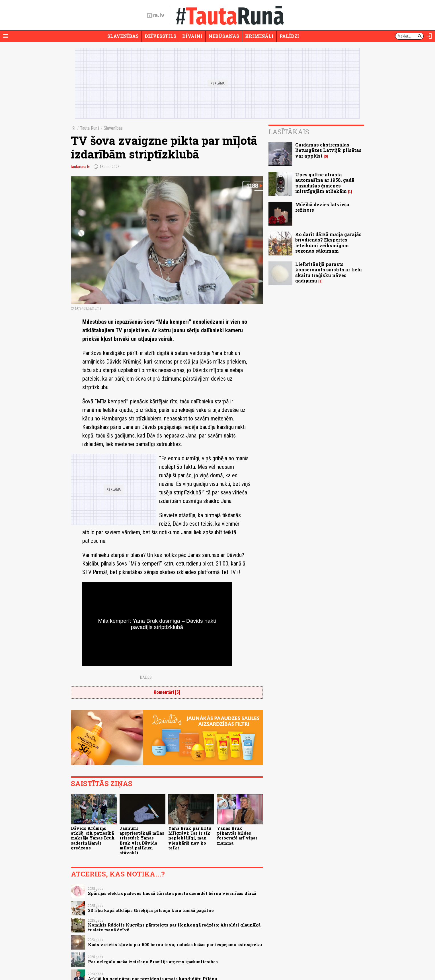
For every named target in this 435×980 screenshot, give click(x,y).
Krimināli (259, 36)
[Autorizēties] (429, 36)
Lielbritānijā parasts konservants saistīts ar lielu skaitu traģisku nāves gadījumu (329, 272)
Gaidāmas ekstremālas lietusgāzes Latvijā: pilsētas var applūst (328, 150)
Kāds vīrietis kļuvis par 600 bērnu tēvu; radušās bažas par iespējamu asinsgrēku (175, 945)
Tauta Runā (90, 128)
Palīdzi (289, 36)
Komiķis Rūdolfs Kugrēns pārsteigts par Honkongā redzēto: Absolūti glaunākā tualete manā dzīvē (174, 927)
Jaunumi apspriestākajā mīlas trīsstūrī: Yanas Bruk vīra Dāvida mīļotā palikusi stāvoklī (142, 840)
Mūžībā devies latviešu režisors (322, 207)
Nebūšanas (224, 36)
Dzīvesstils (160, 36)
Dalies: (146, 677)
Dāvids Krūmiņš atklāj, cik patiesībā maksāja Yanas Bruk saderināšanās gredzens (93, 838)
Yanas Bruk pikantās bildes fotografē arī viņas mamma (237, 836)
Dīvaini (192, 36)
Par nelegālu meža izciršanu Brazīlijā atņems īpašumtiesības (153, 962)
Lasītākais (289, 132)
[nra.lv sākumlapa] (156, 15)
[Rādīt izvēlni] (6, 36)
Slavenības (123, 36)
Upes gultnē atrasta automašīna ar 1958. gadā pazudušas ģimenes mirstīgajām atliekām (325, 183)
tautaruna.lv (80, 167)
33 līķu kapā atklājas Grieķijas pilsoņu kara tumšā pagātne (151, 910)
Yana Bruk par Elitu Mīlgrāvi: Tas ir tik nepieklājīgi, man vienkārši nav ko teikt (190, 838)
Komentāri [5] (167, 692)
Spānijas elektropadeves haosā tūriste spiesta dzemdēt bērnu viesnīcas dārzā (172, 893)
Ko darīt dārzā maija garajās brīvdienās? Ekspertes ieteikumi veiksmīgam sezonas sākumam (328, 243)
